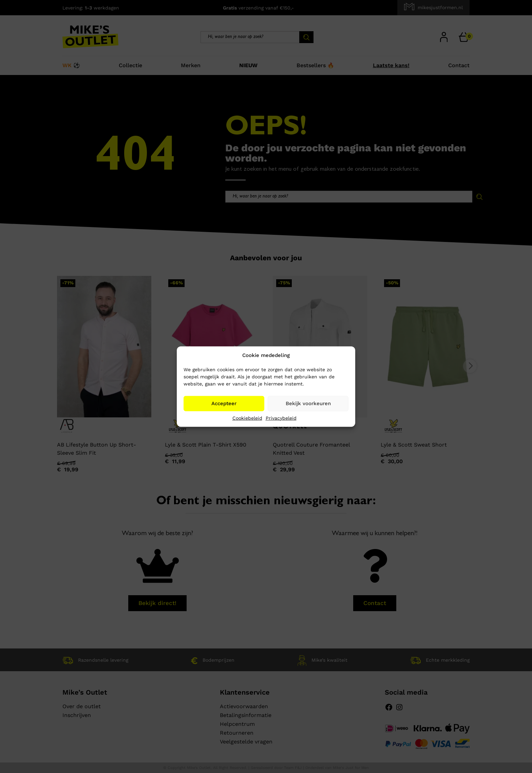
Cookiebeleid (247, 418)
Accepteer (224, 403)
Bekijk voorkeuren (308, 403)
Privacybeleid (281, 418)
